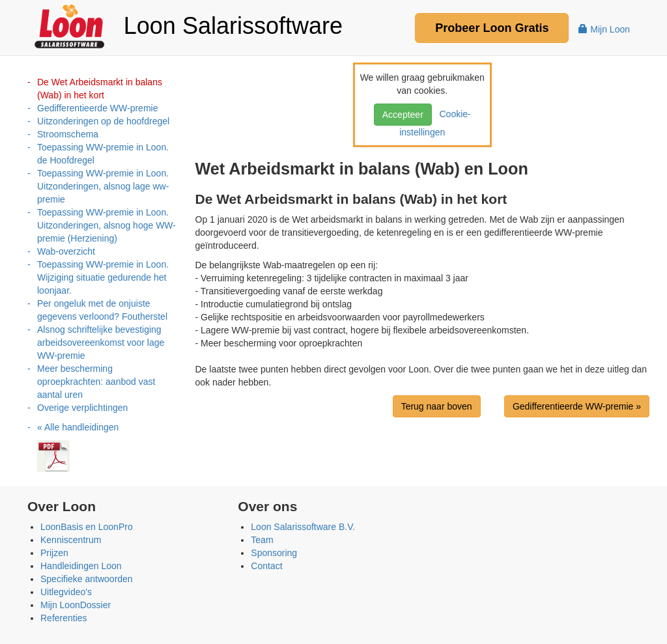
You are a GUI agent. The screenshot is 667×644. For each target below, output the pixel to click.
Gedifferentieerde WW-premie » (577, 406)
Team (262, 540)
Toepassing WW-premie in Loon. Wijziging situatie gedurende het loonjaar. (103, 277)
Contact (266, 566)
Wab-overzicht (66, 251)
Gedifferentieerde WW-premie (97, 108)
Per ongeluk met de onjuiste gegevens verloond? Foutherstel (102, 310)
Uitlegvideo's (66, 592)
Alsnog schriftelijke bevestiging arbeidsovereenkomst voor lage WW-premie (101, 343)
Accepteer (403, 115)
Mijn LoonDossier (76, 605)
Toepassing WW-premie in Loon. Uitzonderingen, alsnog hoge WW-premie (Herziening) (106, 225)
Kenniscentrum (71, 540)
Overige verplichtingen (82, 408)
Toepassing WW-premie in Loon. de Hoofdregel (103, 154)
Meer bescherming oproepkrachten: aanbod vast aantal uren (96, 382)
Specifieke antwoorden (87, 579)
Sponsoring (274, 553)
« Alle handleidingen (78, 427)
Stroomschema (68, 134)
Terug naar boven (437, 406)
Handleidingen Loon (81, 566)
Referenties (64, 618)
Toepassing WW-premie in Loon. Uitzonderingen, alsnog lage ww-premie (103, 186)
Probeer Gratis (492, 28)
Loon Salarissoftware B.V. (303, 527)
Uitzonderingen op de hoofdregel (103, 121)
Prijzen (54, 553)
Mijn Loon (604, 29)
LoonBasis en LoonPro (87, 527)
